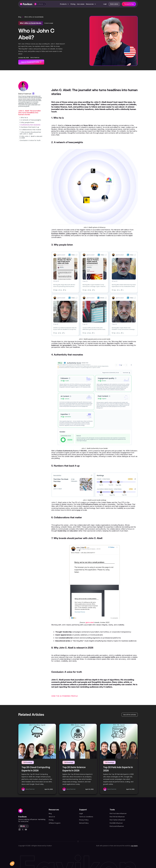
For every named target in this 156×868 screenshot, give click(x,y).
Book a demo (114, 4)
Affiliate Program (55, 823)
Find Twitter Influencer (117, 820)
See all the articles (130, 715)
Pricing (73, 4)
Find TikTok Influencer (117, 817)
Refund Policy (84, 823)
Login (105, 4)
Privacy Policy (84, 820)
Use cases (81, 4)
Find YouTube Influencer (118, 813)
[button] (40, 4)
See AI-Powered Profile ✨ (31, 62)
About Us (52, 817)
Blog (20, 17)
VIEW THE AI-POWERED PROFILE (65, 696)
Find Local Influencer (117, 826)
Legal (81, 813)
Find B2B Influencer (116, 823)
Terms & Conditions (86, 817)
